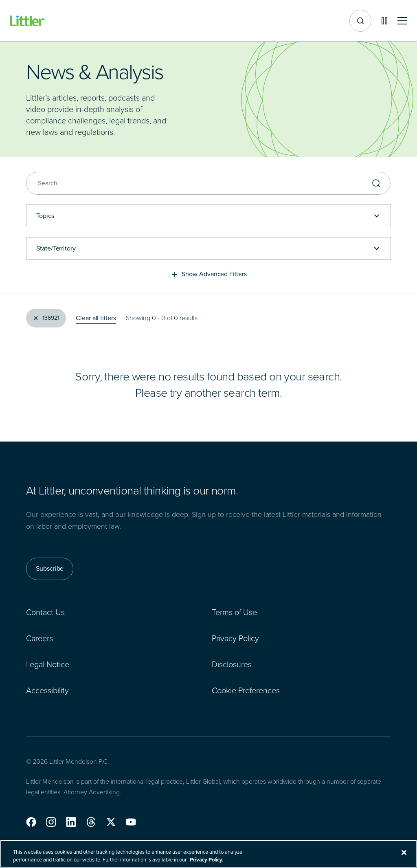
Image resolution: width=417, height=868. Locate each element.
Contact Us (45, 612)
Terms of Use (234, 612)
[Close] (404, 853)
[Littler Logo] (28, 21)
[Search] (208, 183)
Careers (40, 638)
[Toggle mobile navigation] (402, 21)
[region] (208, 854)
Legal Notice (48, 664)
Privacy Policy (235, 638)
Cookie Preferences (246, 690)
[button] (31, 822)
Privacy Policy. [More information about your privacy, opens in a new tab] (206, 860)
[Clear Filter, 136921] (46, 318)
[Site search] (360, 21)
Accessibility (47, 690)
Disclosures (232, 664)
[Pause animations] (384, 21)
